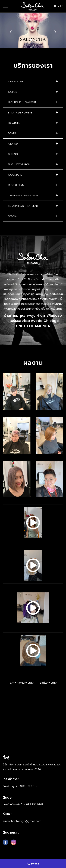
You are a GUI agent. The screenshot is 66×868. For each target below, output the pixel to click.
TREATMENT (15, 123)
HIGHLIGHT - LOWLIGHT (22, 102)
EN (62, 6)
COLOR (13, 92)
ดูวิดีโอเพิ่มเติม (48, 683)
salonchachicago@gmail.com (22, 821)
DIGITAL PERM (16, 185)
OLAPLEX (13, 144)
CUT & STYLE (16, 81)
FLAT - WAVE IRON (19, 164)
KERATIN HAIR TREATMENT (23, 206)
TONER (12, 133)
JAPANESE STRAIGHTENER (23, 195)
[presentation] (13, 32)
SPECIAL (13, 216)
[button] (5, 6)
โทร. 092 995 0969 (32, 804)
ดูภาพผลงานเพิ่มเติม (22, 683)
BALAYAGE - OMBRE (20, 112)
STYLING (13, 154)
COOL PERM (15, 175)
